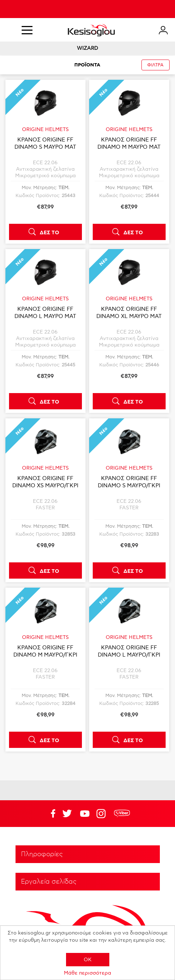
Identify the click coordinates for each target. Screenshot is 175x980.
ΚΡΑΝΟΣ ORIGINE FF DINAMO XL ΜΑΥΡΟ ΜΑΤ (129, 313)
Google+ (102, 814)
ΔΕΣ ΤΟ (49, 233)
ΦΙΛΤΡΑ (155, 65)
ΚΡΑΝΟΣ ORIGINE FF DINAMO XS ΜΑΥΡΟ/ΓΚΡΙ (45, 482)
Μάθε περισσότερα (87, 973)
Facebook (49, 814)
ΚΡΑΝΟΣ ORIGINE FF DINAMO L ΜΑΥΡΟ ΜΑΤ (45, 313)
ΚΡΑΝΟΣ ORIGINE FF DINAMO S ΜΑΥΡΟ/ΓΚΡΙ (129, 482)
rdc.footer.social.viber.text (122, 814)
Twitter (85, 814)
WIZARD (87, 48)
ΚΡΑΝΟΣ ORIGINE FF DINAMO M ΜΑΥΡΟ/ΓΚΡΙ (45, 651)
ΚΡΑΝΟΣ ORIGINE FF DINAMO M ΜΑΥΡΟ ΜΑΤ (129, 143)
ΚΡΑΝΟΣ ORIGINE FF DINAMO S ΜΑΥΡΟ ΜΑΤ (45, 143)
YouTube (67, 814)
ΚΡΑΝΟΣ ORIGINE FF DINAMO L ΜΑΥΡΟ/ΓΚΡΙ (129, 651)
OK (88, 960)
